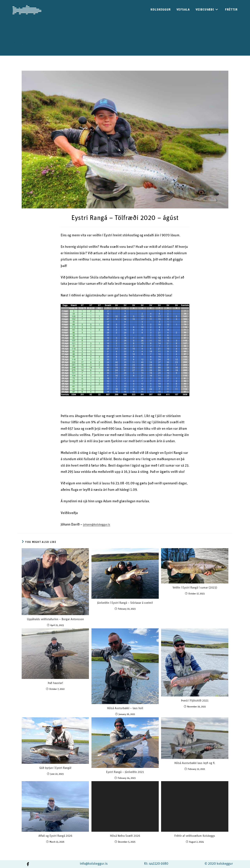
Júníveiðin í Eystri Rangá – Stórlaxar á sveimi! (125, 603)
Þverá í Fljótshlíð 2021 (195, 701)
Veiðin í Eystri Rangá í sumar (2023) (195, 588)
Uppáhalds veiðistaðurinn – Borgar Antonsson (55, 619)
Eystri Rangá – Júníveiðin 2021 (125, 772)
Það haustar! (55, 683)
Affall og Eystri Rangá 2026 (55, 836)
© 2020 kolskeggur (219, 864)
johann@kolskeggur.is (97, 525)
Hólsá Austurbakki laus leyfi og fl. (195, 763)
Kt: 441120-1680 (156, 864)
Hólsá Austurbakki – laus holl (125, 708)
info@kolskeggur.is (94, 864)
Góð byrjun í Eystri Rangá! (55, 768)
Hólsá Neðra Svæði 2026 (125, 836)
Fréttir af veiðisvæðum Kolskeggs (195, 836)
